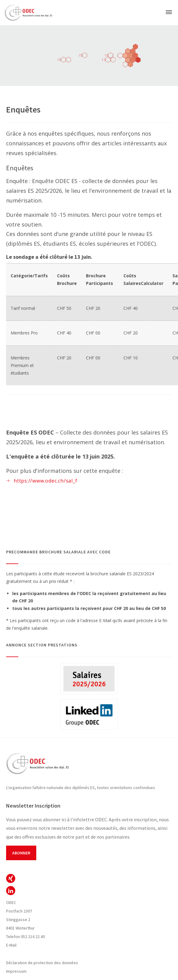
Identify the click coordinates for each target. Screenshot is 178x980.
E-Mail (11, 945)
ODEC (11, 878)
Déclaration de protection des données (42, 963)
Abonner (21, 853)
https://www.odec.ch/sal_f (46, 481)
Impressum (16, 971)
